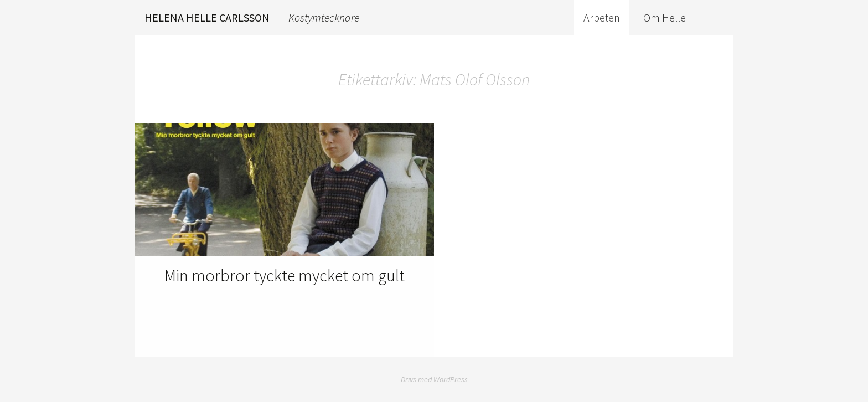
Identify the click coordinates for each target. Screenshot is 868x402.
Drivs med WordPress (434, 379)
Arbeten (602, 17)
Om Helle (665, 17)
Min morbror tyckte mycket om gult (285, 275)
